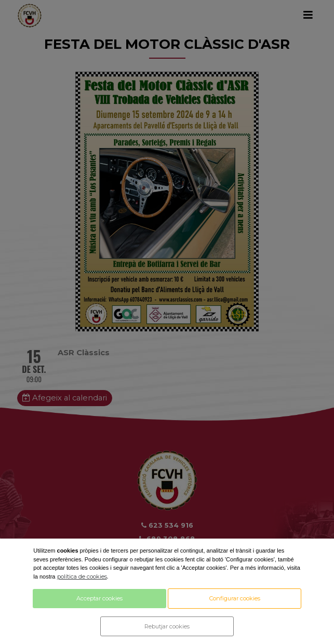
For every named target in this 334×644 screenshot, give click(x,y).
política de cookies (82, 576)
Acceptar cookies (99, 598)
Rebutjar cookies (167, 626)
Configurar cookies (235, 598)
